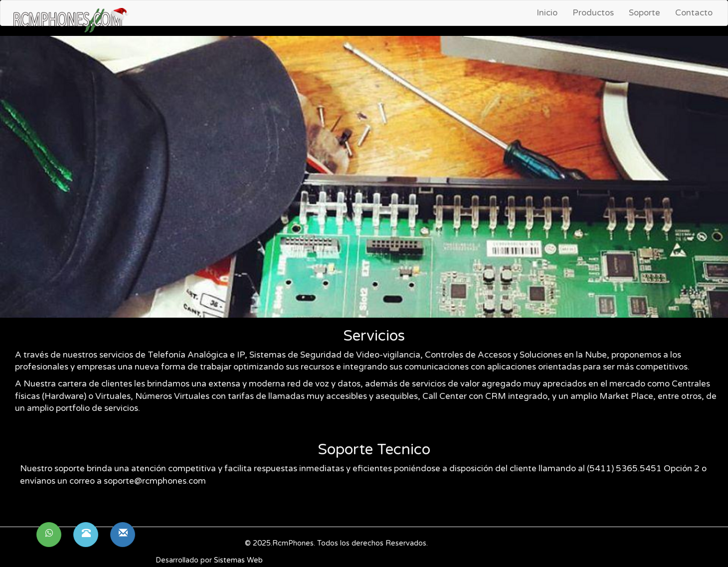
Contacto (694, 13)
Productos (593, 13)
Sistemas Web (238, 560)
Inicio (547, 13)
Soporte (644, 13)
